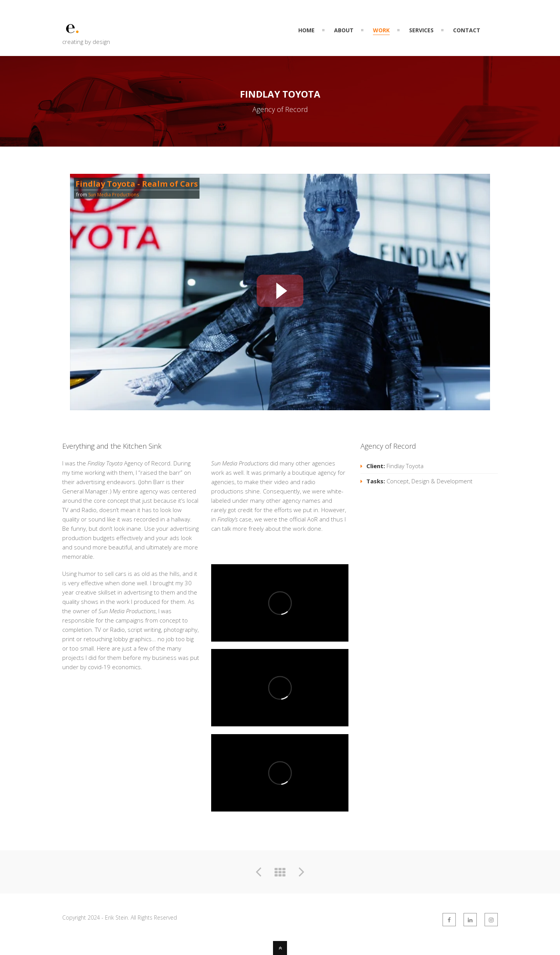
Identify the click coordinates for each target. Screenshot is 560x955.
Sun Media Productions (114, 195)
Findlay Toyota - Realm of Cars (137, 184)
